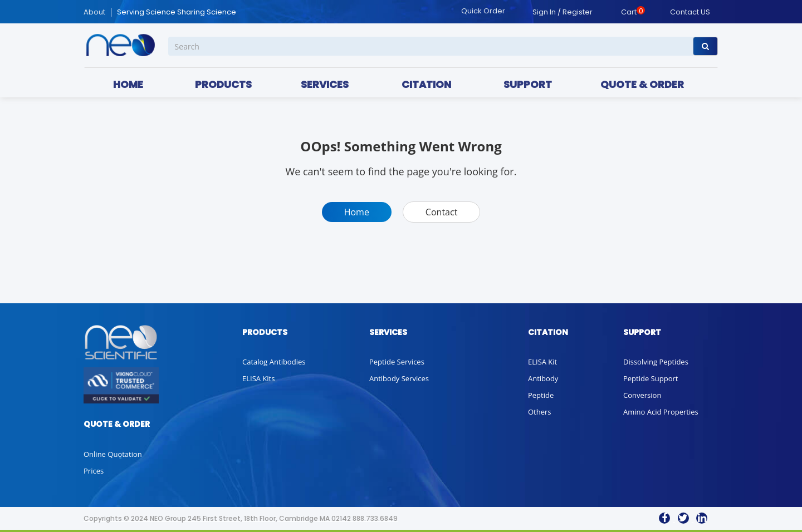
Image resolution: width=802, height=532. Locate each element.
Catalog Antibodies (274, 362)
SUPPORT (528, 84)
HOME (128, 84)
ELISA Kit (542, 362)
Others (540, 412)
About (94, 12)
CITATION (426, 84)
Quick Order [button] (483, 11)
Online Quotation (113, 454)
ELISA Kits (258, 378)
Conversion (642, 395)
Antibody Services (399, 378)
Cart (629, 12)
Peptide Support (651, 378)
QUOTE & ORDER (642, 84)
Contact (441, 212)
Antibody (543, 378)
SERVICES (325, 84)
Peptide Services (397, 362)
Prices (94, 471)
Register (578, 12)
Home (357, 212)
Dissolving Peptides (656, 362)
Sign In (544, 12)
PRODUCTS (223, 84)
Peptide (541, 395)
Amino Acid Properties (661, 412)
